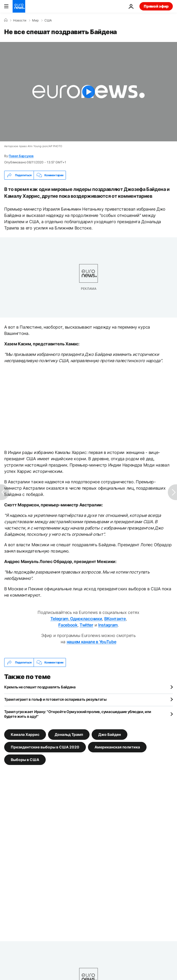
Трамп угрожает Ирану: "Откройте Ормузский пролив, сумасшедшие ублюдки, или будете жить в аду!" (77, 714)
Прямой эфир (156, 6)
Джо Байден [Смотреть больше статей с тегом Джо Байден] (110, 734)
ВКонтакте (115, 619)
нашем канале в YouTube (92, 642)
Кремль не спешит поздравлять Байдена (40, 687)
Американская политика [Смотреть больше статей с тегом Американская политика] (117, 747)
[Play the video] (88, 92)
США (48, 20)
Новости (20, 20)
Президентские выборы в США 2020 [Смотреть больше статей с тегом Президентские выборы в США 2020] (45, 747)
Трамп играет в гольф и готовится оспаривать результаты (55, 699)
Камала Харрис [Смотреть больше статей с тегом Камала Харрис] (25, 734)
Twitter (86, 625)
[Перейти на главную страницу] (19, 6)
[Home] (6, 20)
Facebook (68, 625)
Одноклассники (86, 619)
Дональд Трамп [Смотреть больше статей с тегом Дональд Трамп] (69, 734)
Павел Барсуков (21, 156)
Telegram (59, 619)
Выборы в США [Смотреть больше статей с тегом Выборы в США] (25, 760)
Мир (35, 20)
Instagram (108, 625)
